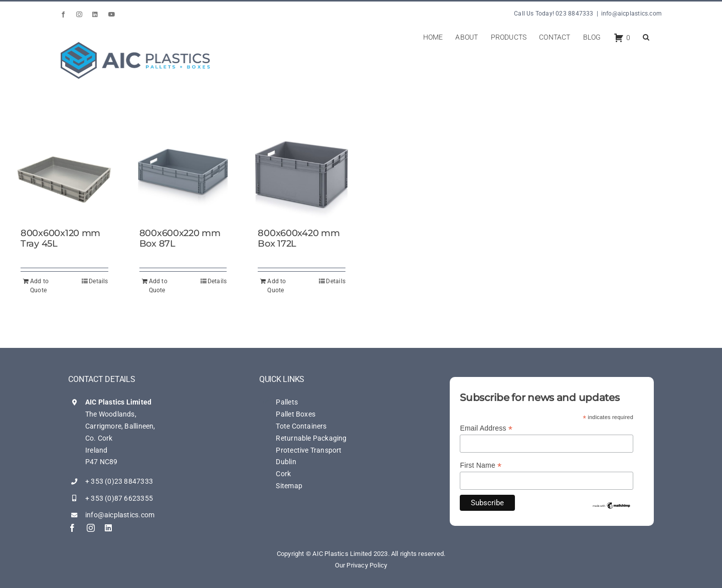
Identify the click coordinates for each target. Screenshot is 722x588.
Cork (283, 474)
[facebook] (72, 528)
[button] (646, 36)
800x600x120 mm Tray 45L (60, 239)
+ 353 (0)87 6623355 (119, 498)
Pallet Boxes (296, 414)
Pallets (287, 402)
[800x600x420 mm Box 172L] (302, 174)
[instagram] (91, 528)
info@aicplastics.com (631, 14)
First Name (481, 465)
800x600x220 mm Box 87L (180, 239)
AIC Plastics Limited (118, 402)
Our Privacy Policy (361, 565)
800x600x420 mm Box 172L (299, 239)
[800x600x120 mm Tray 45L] (64, 174)
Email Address (486, 428)
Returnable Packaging (311, 438)
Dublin (286, 462)
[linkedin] (108, 528)
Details (98, 281)
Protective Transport (309, 450)
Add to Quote (39, 286)
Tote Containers (301, 426)
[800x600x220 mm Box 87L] (183, 174)
